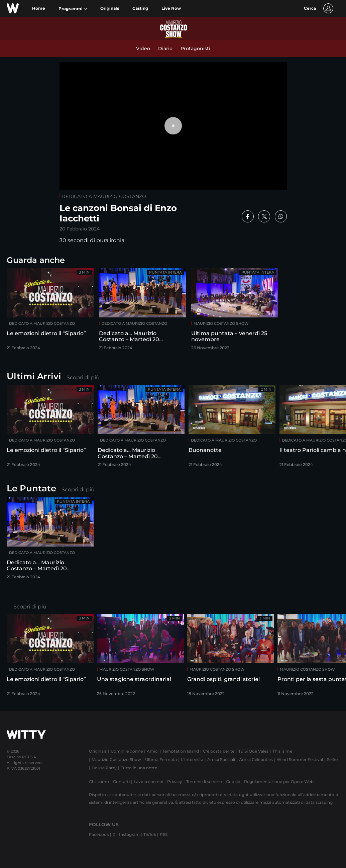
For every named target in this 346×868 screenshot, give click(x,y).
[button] (73, 9)
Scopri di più (83, 377)
